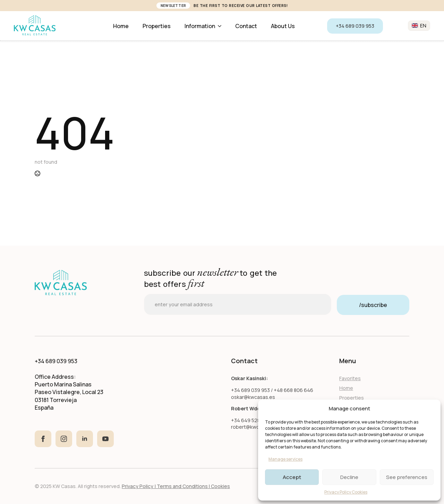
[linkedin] (85, 439)
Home (121, 26)
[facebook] (43, 439)
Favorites (350, 378)
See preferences (407, 477)
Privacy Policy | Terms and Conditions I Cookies (176, 486)
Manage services (285, 459)
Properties (157, 26)
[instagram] (64, 439)
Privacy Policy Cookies (346, 492)
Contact (246, 26)
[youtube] (105, 439)
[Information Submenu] (222, 26)
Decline (349, 477)
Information (200, 26)
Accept (292, 477)
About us (283, 26)
